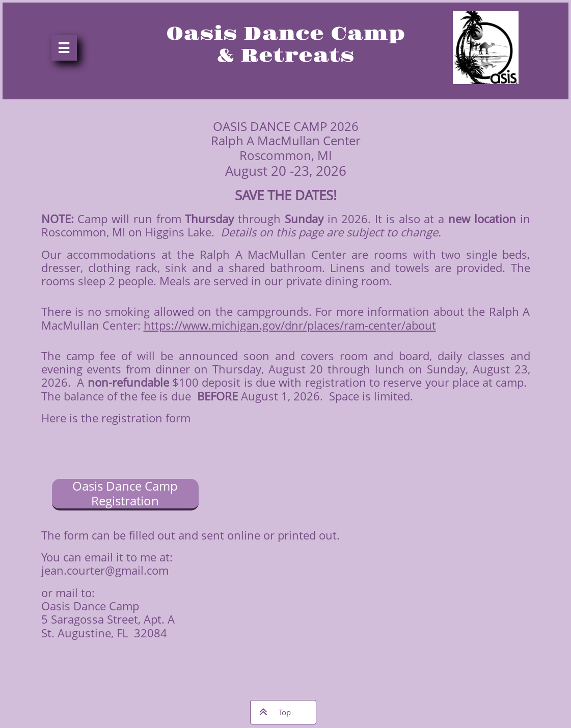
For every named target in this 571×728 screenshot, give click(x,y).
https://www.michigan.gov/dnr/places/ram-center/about (290, 325)
